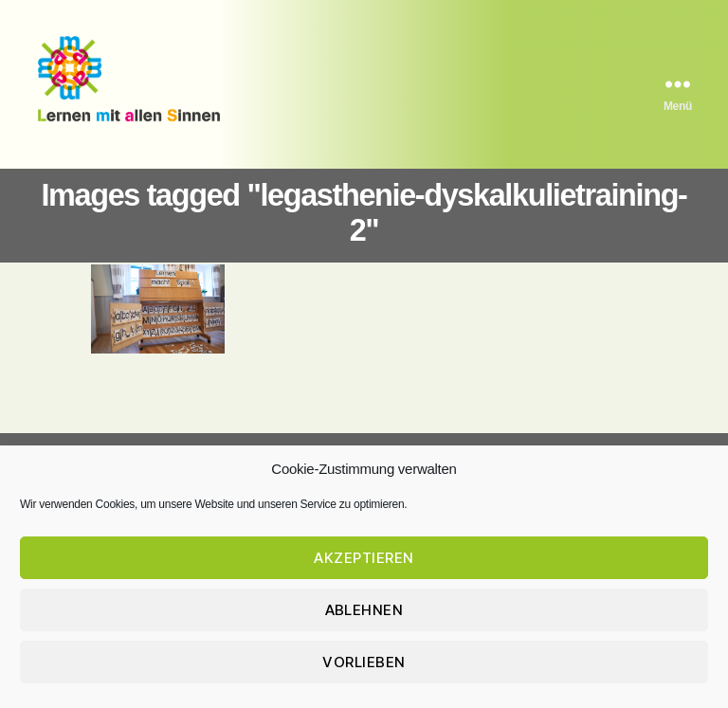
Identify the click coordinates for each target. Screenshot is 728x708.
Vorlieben (364, 664)
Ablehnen (364, 612)
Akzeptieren (364, 560)
